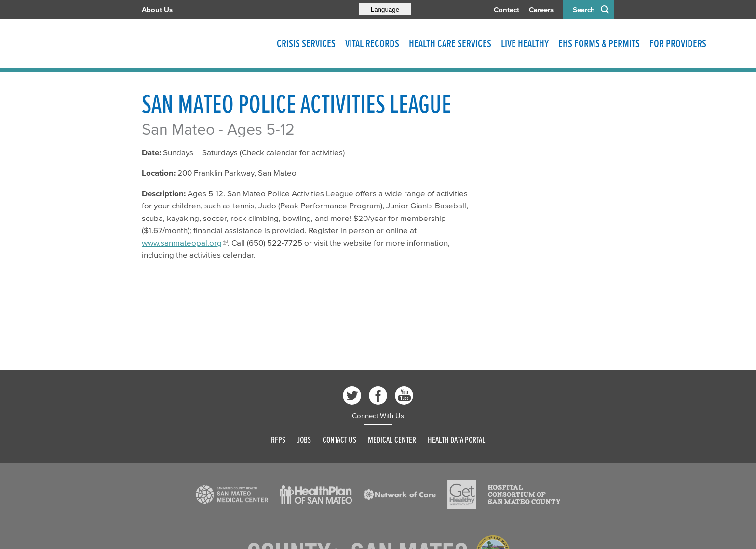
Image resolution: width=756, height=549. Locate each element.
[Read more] (232, 494)
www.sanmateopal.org (182, 242)
